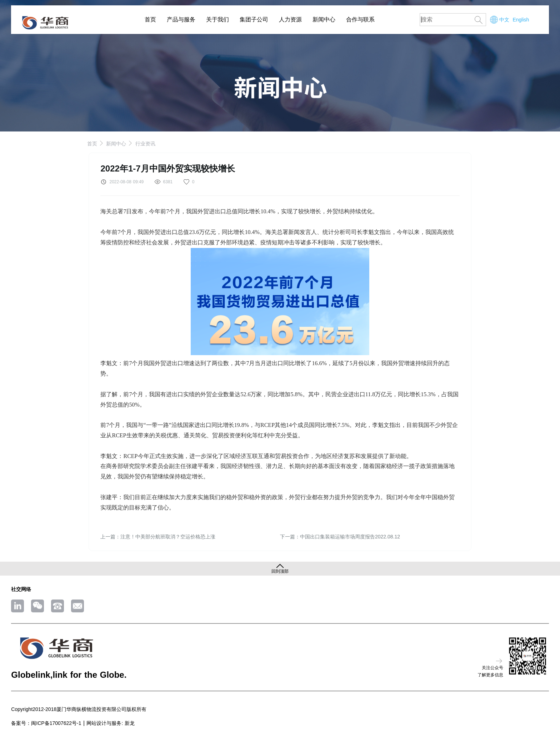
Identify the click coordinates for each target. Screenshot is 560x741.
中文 (504, 20)
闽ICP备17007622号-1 (56, 723)
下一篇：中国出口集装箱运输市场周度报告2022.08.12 (340, 537)
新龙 (130, 723)
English (521, 20)
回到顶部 (280, 571)
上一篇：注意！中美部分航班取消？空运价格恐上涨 (158, 537)
